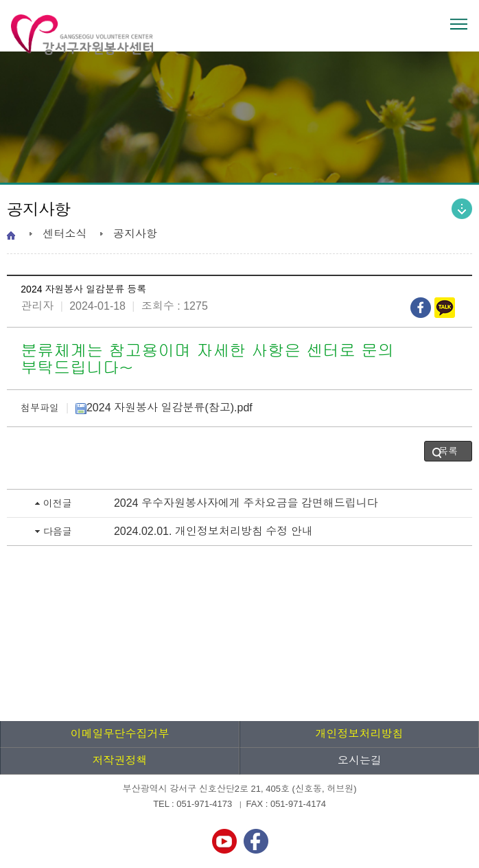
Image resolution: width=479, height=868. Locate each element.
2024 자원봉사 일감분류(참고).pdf (164, 408)
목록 (448, 451)
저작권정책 (120, 761)
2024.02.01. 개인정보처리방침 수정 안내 (213, 531)
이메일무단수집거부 (120, 734)
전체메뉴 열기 (458, 24)
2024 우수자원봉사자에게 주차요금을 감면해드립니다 (246, 503)
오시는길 (360, 761)
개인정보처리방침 (360, 734)
